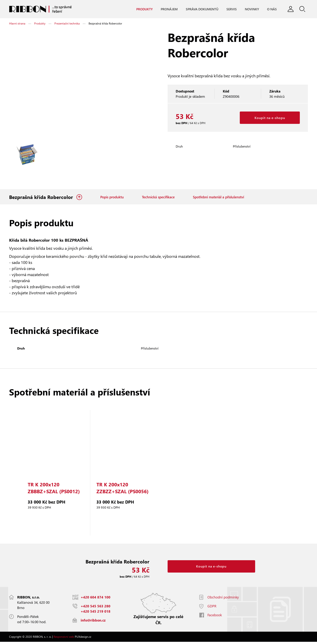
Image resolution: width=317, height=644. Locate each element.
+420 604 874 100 (96, 599)
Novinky (251, 9)
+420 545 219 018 (96, 614)
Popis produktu (112, 198)
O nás (271, 9)
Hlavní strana (17, 24)
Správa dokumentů (201, 9)
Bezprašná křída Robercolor (42, 198)
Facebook (215, 617)
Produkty (143, 9)
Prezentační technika (67, 24)
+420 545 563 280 (96, 608)
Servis (230, 9)
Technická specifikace (158, 198)
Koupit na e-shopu (270, 119)
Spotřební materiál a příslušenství (218, 198)
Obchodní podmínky (223, 599)
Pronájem (168, 9)
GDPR (212, 608)
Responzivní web (64, 639)
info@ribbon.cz (93, 622)
